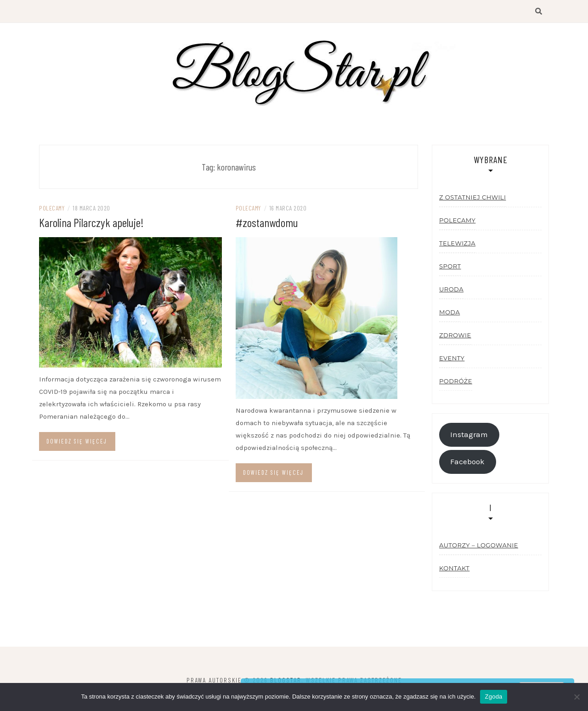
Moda (449, 312)
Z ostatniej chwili (472, 197)
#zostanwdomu (267, 222)
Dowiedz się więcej (77, 441)
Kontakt (454, 568)
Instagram (469, 435)
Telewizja (457, 243)
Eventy (452, 358)
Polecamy (52, 208)
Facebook (467, 462)
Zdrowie (455, 335)
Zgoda (493, 697)
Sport (450, 266)
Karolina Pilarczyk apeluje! (91, 222)
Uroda (451, 289)
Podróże (456, 381)
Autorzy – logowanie (479, 545)
